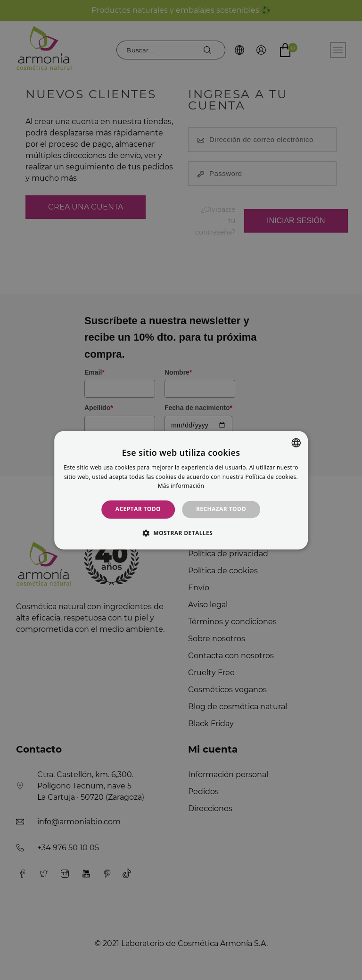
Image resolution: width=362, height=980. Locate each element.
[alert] (181, 490)
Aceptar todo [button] (138, 509)
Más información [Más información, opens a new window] (181, 486)
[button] (181, 533)
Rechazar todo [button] (221, 509)
